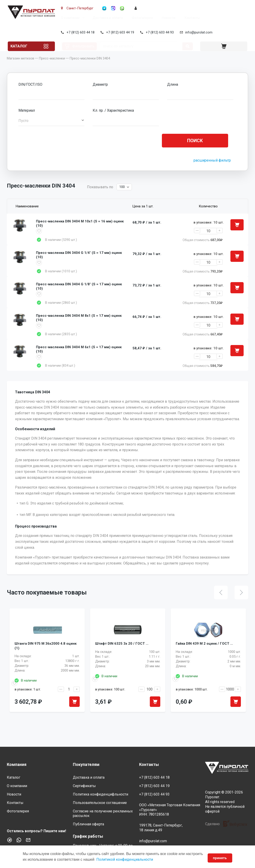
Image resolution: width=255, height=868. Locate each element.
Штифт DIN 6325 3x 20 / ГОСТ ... (122, 666)
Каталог (24, 46)
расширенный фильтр (212, 167)
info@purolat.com (198, 32)
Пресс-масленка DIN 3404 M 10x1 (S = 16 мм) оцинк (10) (80, 232)
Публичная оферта (88, 824)
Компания (17, 764)
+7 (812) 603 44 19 (119, 32)
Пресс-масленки (52, 65)
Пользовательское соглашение (100, 803)
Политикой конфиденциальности (143, 859)
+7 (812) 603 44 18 (80, 32)
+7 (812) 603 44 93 (159, 32)
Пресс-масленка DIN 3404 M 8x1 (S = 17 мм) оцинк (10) (79, 332)
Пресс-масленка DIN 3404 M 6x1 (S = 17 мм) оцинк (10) (79, 366)
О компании (69, 18)
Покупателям (86, 764)
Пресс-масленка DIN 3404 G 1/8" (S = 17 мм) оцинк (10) (79, 299)
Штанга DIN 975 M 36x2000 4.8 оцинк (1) (46, 668)
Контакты (191, 18)
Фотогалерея (141, 18)
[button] (52, 128)
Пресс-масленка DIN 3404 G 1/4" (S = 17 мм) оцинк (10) (79, 265)
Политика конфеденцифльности (101, 794)
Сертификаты (84, 786)
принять (219, 858)
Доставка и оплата (107, 18)
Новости (168, 18)
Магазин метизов (20, 65)
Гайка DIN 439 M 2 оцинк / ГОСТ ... (204, 666)
